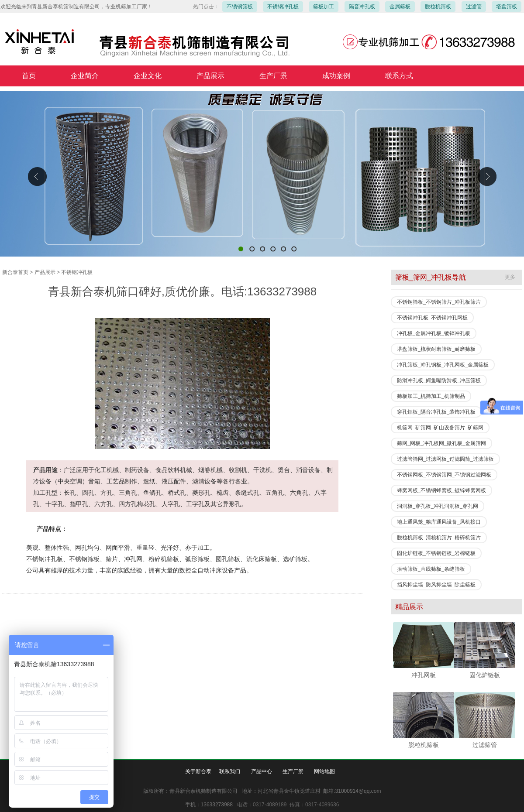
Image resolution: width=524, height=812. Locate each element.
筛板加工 (324, 7)
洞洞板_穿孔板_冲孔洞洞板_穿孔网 (438, 506)
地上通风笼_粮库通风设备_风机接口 (439, 522)
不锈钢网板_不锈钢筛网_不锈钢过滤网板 (444, 475)
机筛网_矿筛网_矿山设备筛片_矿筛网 (440, 428)
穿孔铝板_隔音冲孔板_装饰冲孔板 (436, 412)
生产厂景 (293, 771)
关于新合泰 (198, 771)
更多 (510, 277)
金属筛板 (400, 7)
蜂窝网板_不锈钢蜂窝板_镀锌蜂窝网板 (441, 490)
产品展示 (45, 272)
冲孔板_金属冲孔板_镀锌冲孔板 (434, 333)
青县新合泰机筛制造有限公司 (262, 174)
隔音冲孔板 (362, 7)
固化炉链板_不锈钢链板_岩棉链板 (436, 553)
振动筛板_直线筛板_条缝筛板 (431, 569)
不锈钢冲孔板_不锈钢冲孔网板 (432, 318)
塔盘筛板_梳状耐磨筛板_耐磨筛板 (436, 349)
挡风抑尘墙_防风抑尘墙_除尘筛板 (436, 585)
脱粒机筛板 (438, 7)
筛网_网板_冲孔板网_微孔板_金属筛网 (441, 443)
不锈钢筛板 (240, 7)
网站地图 (324, 771)
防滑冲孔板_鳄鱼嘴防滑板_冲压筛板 (439, 380)
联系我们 (230, 771)
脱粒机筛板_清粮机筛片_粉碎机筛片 (439, 538)
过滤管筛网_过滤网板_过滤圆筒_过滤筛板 (445, 459)
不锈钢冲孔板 (283, 7)
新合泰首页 (15, 272)
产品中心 (262, 771)
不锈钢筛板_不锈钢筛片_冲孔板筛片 (439, 302)
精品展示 (409, 607)
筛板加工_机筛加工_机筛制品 (431, 396)
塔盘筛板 (507, 7)
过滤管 (474, 7)
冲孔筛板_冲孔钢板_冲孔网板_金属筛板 (443, 365)
